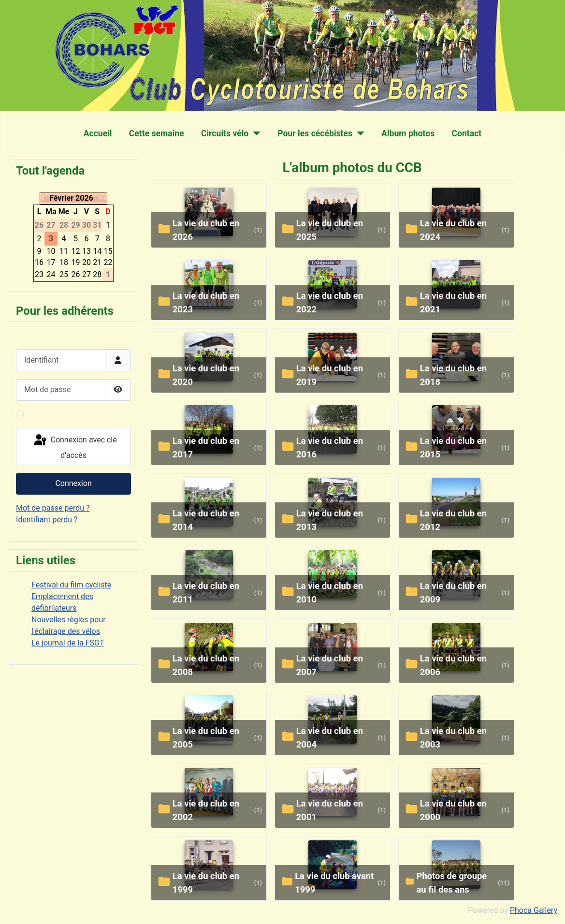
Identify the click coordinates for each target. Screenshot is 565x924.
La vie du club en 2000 (453, 810)
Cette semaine (157, 133)
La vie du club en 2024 (453, 230)
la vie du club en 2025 (330, 230)
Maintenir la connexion (66, 414)
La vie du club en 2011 (206, 593)
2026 (84, 198)
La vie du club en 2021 (453, 302)
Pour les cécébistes (315, 133)
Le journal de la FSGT (68, 643)
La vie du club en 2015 (453, 447)
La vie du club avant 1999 (334, 883)
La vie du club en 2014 (206, 520)
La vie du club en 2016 (330, 447)
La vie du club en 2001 (330, 810)
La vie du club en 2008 (206, 665)
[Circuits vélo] (254, 133)
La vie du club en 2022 (330, 302)
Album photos (408, 133)
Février (61, 198)
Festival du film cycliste (71, 585)
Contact (467, 133)
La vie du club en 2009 (453, 593)
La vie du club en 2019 (330, 375)
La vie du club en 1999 (206, 883)
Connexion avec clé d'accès (75, 447)
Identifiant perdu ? (47, 520)
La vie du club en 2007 (330, 665)
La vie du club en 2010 (330, 593)
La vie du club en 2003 (453, 738)
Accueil (98, 133)
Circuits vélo (225, 133)
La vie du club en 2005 (206, 738)
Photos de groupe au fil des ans (452, 883)
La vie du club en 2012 (453, 520)
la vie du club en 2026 (206, 230)
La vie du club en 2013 (330, 520)
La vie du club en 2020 (206, 375)
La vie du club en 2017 (206, 447)
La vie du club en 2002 (206, 810)
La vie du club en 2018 (453, 375)
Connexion (73, 483)
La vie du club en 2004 (330, 738)
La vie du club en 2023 (206, 302)
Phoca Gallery (534, 910)
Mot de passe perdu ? (53, 508)
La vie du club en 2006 (453, 665)
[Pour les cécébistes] (358, 133)
